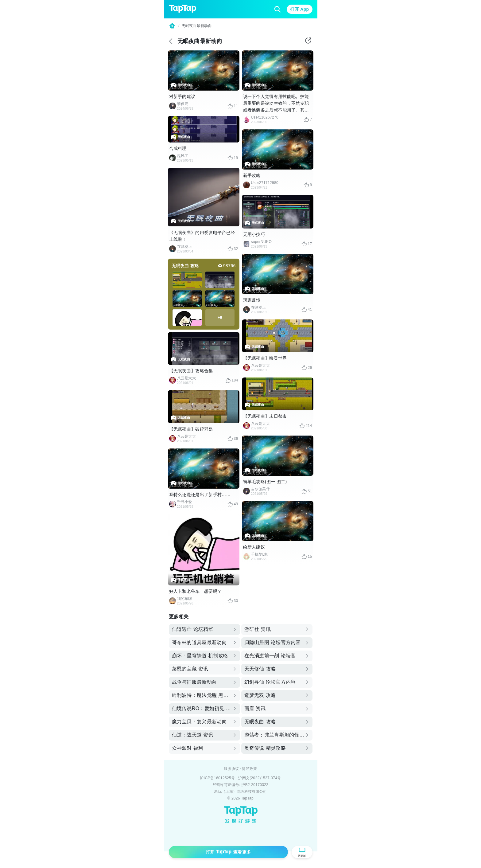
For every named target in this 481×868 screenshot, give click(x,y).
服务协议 (231, 769)
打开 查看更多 (228, 852)
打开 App (299, 9)
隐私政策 (249, 769)
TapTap (247, 798)
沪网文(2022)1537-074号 (260, 778)
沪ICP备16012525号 (217, 778)
